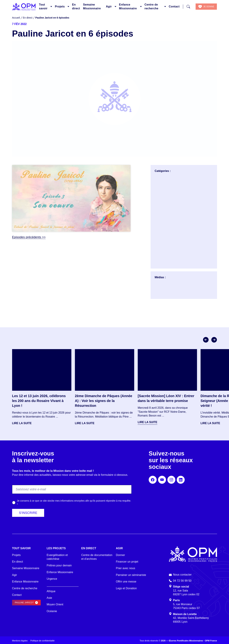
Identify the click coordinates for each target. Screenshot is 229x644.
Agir (109, 6)
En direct (76, 6)
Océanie (52, 611)
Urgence (52, 579)
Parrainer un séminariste (131, 575)
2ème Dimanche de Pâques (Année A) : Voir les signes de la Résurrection (103, 401)
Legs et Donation (126, 588)
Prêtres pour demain (59, 565)
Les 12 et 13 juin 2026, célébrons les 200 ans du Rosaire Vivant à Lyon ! (39, 401)
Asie (49, 598)
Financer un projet (127, 562)
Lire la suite (22, 423)
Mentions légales (20, 641)
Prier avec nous (126, 568)
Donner (120, 555)
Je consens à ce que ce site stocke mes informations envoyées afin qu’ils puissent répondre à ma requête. (74, 503)
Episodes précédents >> (29, 237)
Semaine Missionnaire (92, 6)
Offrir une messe (126, 582)
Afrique (51, 591)
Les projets (56, 548)
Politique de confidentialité (42, 641)
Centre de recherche (151, 6)
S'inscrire (28, 513)
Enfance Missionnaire (128, 6)
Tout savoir (43, 6)
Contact (174, 6)
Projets (60, 6)
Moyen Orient (55, 604)
